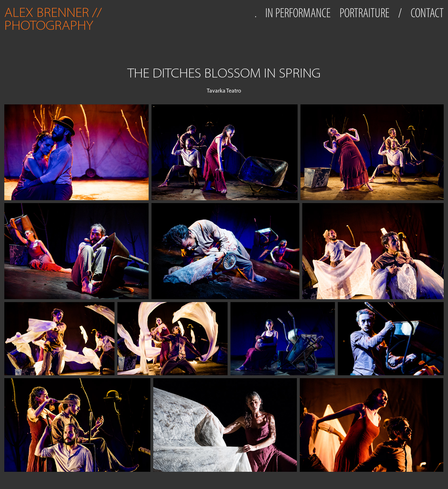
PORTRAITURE (365, 13)
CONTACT (427, 13)
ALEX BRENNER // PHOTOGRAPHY (55, 19)
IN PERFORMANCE (298, 13)
